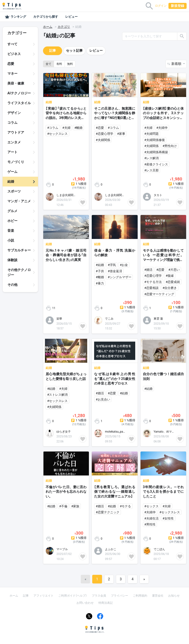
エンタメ (14, 142)
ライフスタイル (19, 103)
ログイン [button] (161, 6)
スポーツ (14, 191)
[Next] (144, 579)
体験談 (12, 260)
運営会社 (158, 596)
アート (12, 152)
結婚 (11, 181)
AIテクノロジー (19, 93)
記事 (53, 51)
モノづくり (16, 162)
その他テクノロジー (19, 272)
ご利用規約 (140, 596)
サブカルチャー (19, 250)
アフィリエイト (43, 596)
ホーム (48, 27)
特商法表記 (106, 603)
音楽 (11, 231)
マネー (12, 73)
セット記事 (74, 51)
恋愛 (11, 64)
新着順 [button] (177, 64)
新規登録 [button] (178, 6)
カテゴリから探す (46, 17)
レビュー (71, 17)
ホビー (12, 221)
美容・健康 (16, 83)
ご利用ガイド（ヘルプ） (73, 596)
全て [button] (49, 64)
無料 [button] (70, 64)
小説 (11, 240)
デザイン (14, 113)
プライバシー (119, 596)
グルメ (12, 211)
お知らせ (174, 596)
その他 (12, 285)
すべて (12, 44)
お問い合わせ (85, 603)
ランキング (15, 17)
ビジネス (14, 54)
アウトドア (16, 132)
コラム (12, 123)
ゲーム (12, 172)
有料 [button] (59, 64)
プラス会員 (99, 596)
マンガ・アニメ (19, 201)
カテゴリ (64, 27)
